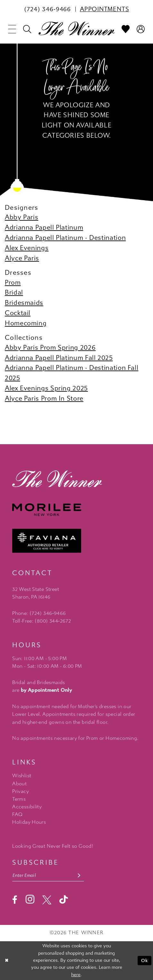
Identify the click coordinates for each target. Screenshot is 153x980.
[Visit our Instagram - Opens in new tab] (30, 900)
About (19, 784)
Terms (19, 799)
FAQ (17, 814)
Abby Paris (21, 217)
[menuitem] (47, 9)
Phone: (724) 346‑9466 (39, 613)
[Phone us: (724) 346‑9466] (47, 9)
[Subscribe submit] (79, 876)
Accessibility (27, 807)
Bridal (14, 292)
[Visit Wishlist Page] (126, 29)
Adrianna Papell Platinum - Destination (65, 238)
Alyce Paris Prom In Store (44, 398)
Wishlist (22, 776)
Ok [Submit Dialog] (145, 960)
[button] (12, 29)
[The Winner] (77, 29)
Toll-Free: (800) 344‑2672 (42, 621)
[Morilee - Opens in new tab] (76, 510)
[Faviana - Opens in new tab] (76, 541)
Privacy (21, 791)
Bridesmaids (24, 303)
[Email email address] (48, 876)
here (76, 975)
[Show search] (27, 29)
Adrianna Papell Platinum (44, 227)
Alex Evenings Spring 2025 (46, 388)
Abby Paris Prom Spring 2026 (50, 347)
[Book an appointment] (104, 9)
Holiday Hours (29, 822)
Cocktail (18, 313)
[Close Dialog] (7, 960)
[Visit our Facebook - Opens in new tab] (15, 900)
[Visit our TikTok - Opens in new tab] (64, 900)
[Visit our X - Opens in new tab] (47, 900)
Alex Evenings (27, 248)
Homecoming (26, 323)
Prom (13, 282)
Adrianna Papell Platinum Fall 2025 (59, 358)
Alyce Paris (22, 258)
